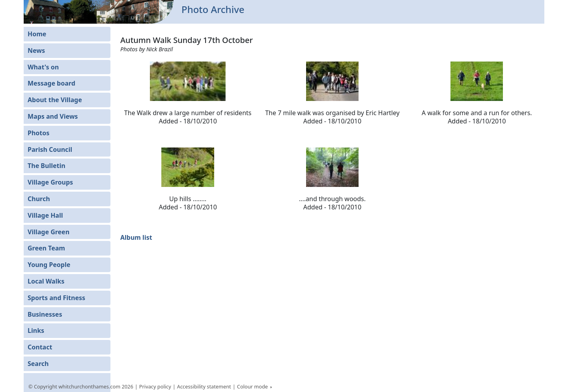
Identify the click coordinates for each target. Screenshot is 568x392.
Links (36, 330)
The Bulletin (47, 166)
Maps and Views (53, 116)
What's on (43, 67)
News (36, 50)
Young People (49, 265)
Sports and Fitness (56, 298)
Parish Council (50, 149)
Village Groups (50, 182)
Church (39, 199)
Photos (38, 133)
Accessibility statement (204, 386)
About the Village (55, 100)
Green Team (46, 248)
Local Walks (46, 281)
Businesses (45, 314)
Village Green (49, 232)
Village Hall (45, 215)
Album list (136, 237)
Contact (40, 347)
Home (37, 34)
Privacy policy (155, 386)
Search (38, 364)
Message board (51, 83)
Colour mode (253, 386)
